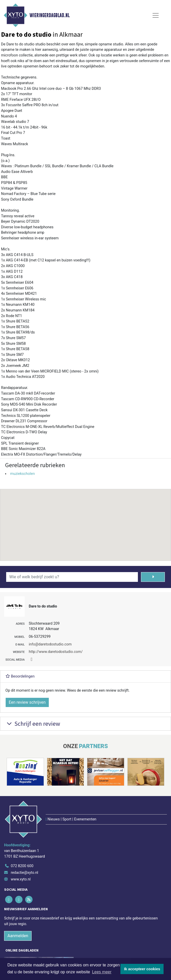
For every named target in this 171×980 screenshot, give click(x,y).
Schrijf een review (33, 724)
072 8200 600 (22, 866)
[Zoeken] (153, 577)
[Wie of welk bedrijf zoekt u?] (72, 577)
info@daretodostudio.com (50, 644)
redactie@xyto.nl (25, 873)
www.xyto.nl (21, 879)
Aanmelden (18, 936)
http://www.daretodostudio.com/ (56, 652)
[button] (85, 520)
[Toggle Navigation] (156, 15)
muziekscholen (22, 474)
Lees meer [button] (102, 972)
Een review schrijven (27, 702)
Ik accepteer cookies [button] (142, 969)
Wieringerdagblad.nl (50, 15)
